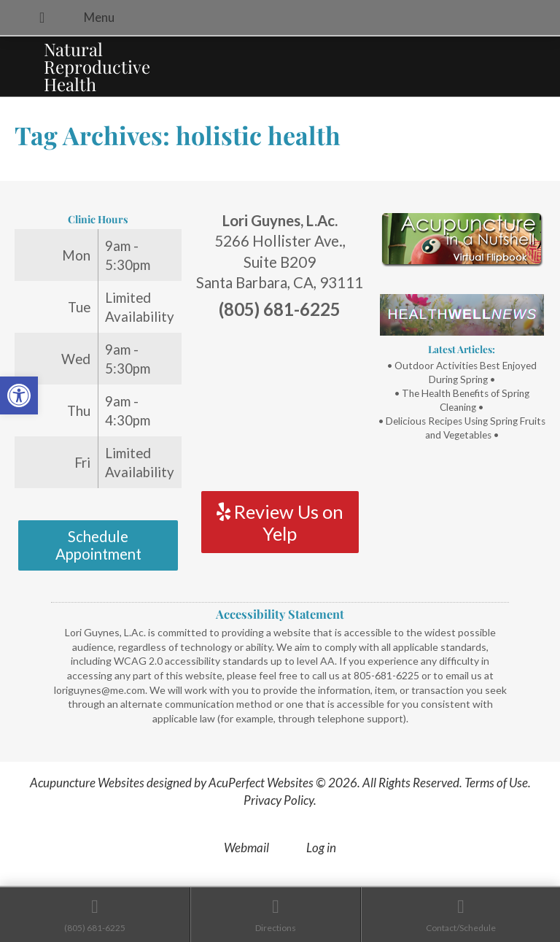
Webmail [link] (246, 848)
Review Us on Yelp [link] (280, 522)
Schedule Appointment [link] (98, 545)
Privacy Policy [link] (279, 800)
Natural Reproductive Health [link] (97, 66)
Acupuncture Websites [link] (87, 783)
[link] (19, 395)
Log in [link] (321, 848)
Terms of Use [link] (496, 783)
